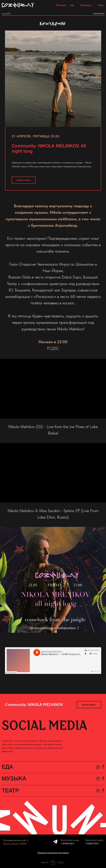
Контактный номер (70, 840)
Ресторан (61, 5)
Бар (72, 5)
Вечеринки (86, 5)
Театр (101, 5)
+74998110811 (99, 14)
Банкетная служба (94, 840)
